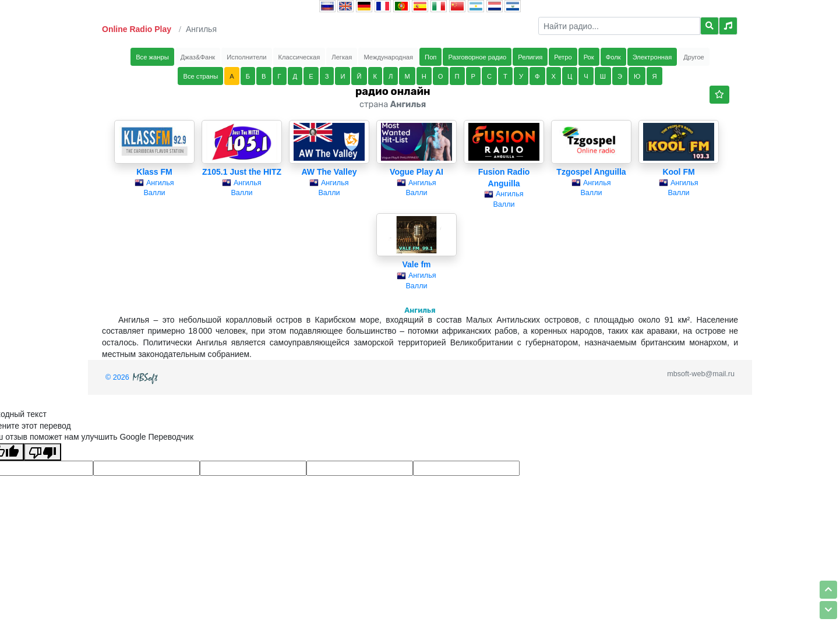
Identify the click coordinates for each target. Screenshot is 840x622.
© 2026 (133, 377)
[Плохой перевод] (43, 452)
